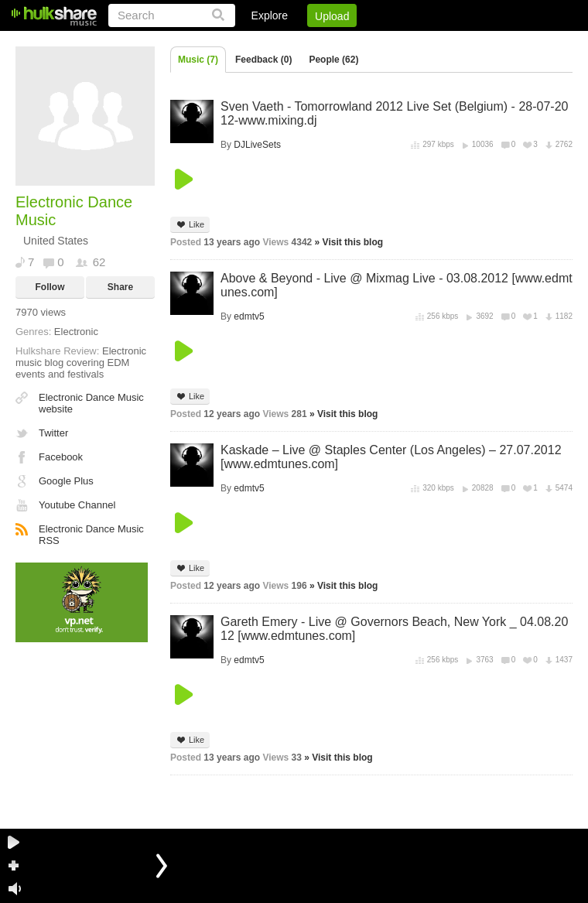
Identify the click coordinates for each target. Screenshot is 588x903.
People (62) (333, 60)
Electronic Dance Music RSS (91, 535)
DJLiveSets (257, 145)
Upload (332, 16)
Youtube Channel (77, 505)
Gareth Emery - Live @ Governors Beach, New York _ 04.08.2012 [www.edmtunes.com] (394, 629)
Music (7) (198, 60)
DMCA (414, 43)
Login (253, 43)
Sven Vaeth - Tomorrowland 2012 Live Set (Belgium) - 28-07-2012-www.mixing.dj (394, 113)
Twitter (53, 433)
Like (190, 225)
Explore (270, 15)
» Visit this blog (349, 242)
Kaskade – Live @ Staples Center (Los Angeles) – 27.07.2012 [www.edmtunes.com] (391, 457)
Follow (50, 287)
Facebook (61, 457)
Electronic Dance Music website (91, 403)
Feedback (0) (263, 60)
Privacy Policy (486, 43)
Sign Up (309, 43)
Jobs (363, 43)
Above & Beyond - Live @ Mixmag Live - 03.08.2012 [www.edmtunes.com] (397, 285)
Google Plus (66, 481)
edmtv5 (249, 316)
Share (120, 287)
